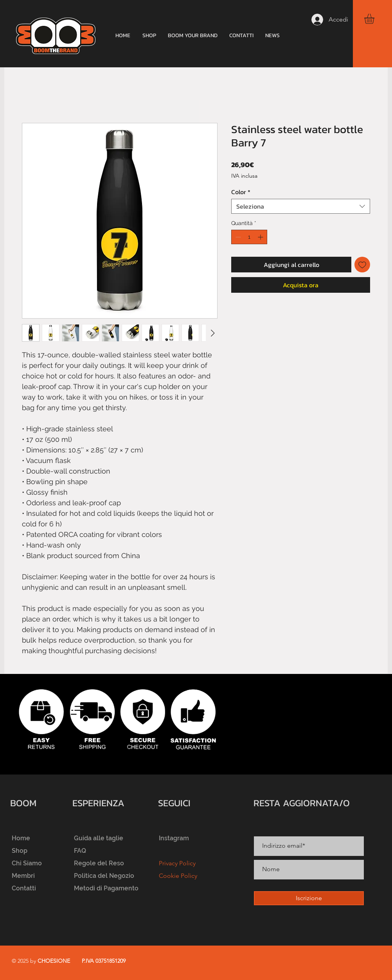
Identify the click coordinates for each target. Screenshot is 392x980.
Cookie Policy (178, 876)
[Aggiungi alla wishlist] (362, 265)
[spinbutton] (249, 237)
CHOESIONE (54, 961)
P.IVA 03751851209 (104, 961)
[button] (375, 19)
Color (241, 192)
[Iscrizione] (309, 898)
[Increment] (261, 237)
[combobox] (301, 206)
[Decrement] (237, 237)
